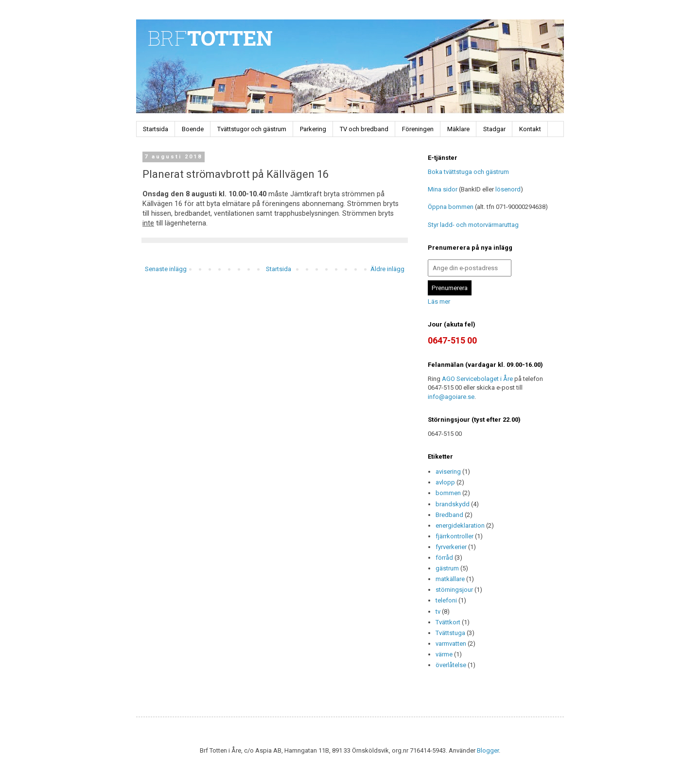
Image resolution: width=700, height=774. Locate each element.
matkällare (450, 579)
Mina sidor (443, 189)
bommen (448, 493)
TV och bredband (364, 129)
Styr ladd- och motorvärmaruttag (473, 225)
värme (444, 654)
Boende (193, 129)
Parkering (313, 129)
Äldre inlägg (387, 269)
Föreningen (418, 129)
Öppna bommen (451, 207)
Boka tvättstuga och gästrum (468, 172)
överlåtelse (451, 665)
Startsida (156, 129)
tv (438, 611)
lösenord (508, 189)
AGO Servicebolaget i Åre (477, 379)
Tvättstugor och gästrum (252, 129)
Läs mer (439, 301)
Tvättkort (448, 622)
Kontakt (530, 129)
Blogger (488, 750)
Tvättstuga (450, 633)
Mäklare (458, 129)
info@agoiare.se (451, 397)
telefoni (446, 600)
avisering (448, 472)
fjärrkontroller (455, 536)
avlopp (445, 482)
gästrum (447, 568)
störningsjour (454, 590)
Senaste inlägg (166, 269)
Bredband (449, 515)
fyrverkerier (451, 547)
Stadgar (494, 129)
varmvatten (451, 644)
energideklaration (460, 525)
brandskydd (453, 504)
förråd (444, 558)
